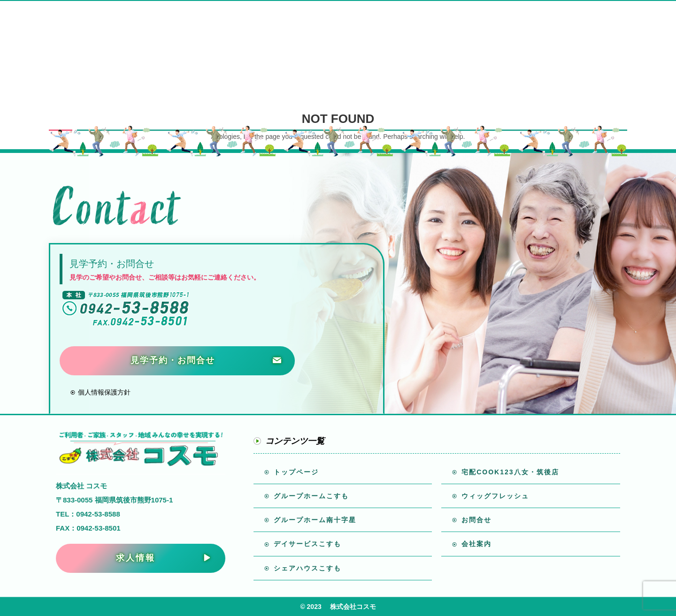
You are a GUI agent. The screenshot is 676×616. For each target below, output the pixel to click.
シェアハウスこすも (306, 568)
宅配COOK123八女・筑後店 (509, 472)
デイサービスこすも (306, 544)
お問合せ (475, 520)
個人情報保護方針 (103, 392)
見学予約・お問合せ (173, 360)
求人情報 (136, 558)
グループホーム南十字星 (314, 520)
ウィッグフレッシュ (494, 496)
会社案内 (475, 544)
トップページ (295, 472)
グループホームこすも (310, 496)
